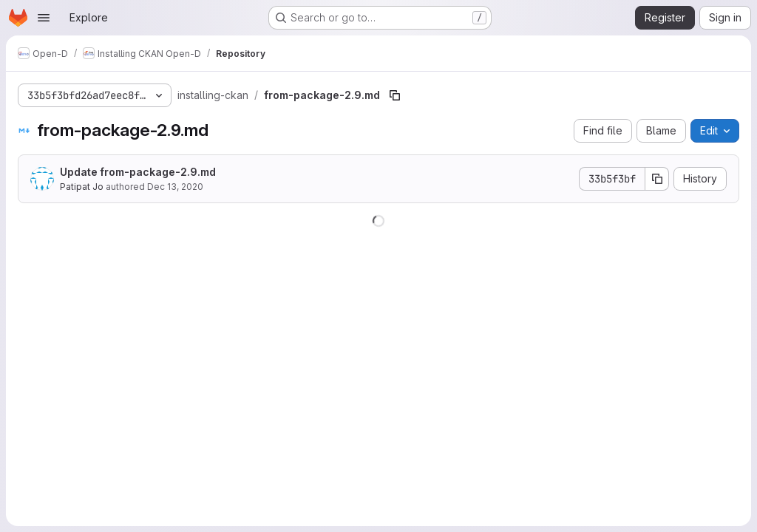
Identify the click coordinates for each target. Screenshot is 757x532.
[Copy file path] (395, 95)
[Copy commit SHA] (657, 179)
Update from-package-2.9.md (138, 172)
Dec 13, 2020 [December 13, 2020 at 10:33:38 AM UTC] (175, 187)
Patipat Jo (82, 187)
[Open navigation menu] (44, 18)
